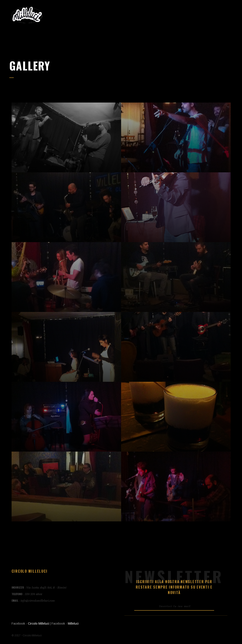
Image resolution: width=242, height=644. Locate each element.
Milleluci (73, 623)
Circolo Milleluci (39, 623)
